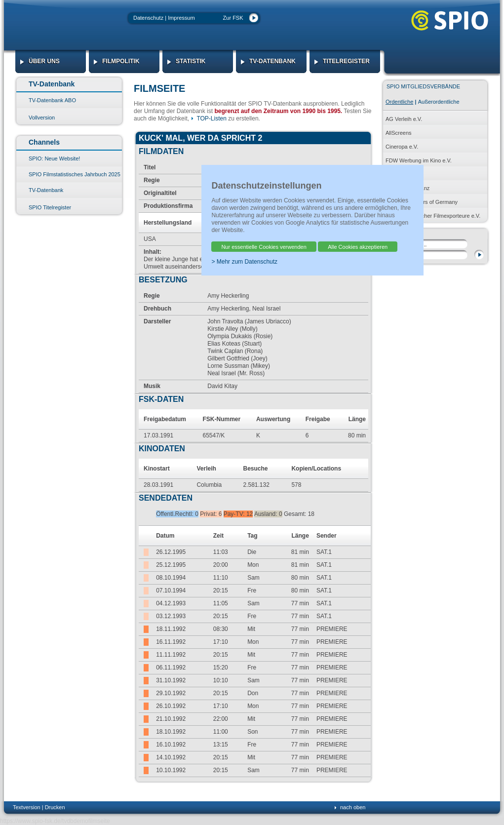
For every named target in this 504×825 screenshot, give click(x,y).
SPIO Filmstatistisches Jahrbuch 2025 (75, 174)
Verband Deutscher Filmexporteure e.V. (433, 216)
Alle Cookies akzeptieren (358, 247)
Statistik (191, 61)
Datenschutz (148, 18)
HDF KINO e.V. (404, 174)
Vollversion (42, 118)
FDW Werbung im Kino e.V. (419, 160)
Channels (44, 142)
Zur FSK (233, 18)
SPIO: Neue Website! (54, 158)
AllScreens (399, 133)
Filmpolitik (121, 61)
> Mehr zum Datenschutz (244, 262)
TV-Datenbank (272, 61)
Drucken (55, 807)
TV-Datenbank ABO (52, 100)
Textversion (27, 807)
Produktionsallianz (407, 188)
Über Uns (44, 61)
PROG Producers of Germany (422, 202)
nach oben (353, 807)
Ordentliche (399, 102)
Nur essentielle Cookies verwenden (264, 247)
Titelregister (346, 61)
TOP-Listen (211, 118)
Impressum (181, 18)
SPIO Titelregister (50, 207)
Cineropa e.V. (402, 147)
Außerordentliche (439, 102)
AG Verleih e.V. (404, 119)
